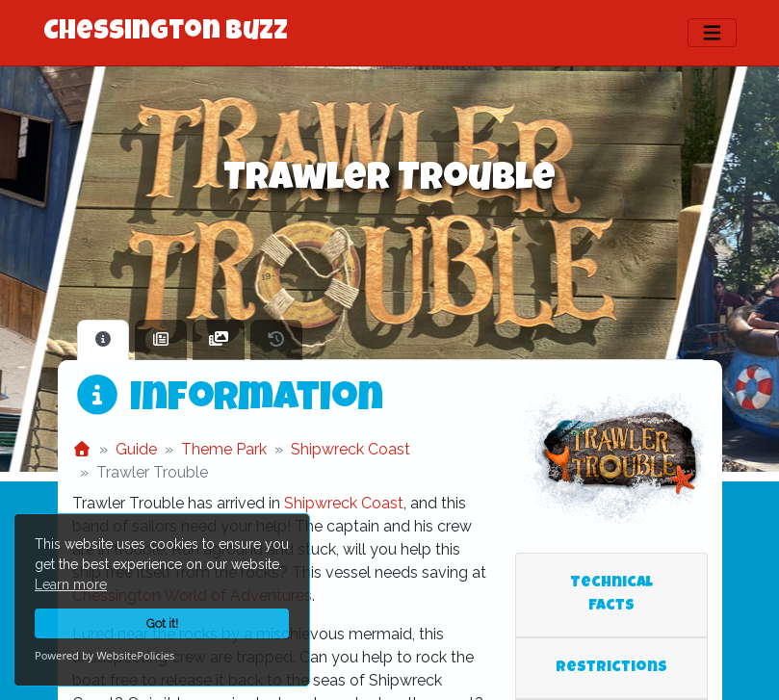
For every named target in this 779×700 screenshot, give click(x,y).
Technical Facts (611, 595)
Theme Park (224, 449)
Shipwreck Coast (351, 449)
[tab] (103, 340)
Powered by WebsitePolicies (104, 655)
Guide (136, 449)
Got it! (162, 623)
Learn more (71, 584)
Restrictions (611, 668)
